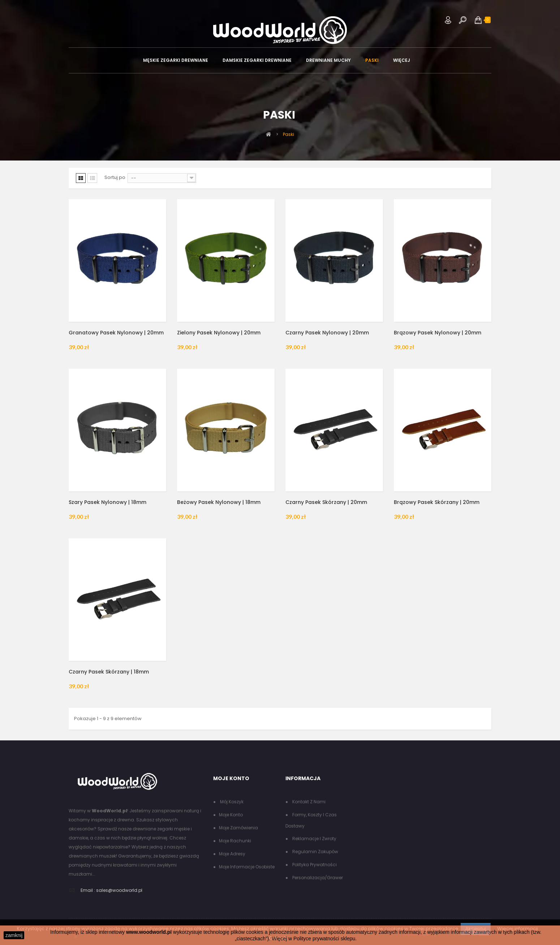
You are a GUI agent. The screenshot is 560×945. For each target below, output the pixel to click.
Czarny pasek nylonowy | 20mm (327, 333)
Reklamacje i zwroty (314, 839)
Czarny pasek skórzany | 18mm (109, 672)
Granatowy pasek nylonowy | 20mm (116, 333)
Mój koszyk (231, 802)
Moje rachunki (235, 841)
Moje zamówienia (238, 828)
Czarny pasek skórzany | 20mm (326, 502)
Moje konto (231, 815)
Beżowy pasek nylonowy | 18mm (219, 502)
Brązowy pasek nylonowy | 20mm (438, 333)
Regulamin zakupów (315, 852)
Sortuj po (115, 177)
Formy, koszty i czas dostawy (311, 820)
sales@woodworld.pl (119, 890)
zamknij (14, 935)
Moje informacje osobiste (247, 867)
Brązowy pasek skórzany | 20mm (437, 502)
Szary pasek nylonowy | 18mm (107, 502)
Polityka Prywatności (314, 865)
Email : (88, 890)
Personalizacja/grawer (317, 878)
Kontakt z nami (308, 802)
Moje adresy (232, 854)
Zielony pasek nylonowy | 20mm (219, 333)
